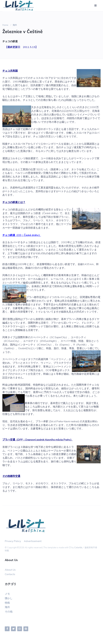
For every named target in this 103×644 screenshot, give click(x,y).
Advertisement (33, 541)
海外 (15, 25)
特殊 (7, 603)
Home (5, 25)
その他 (9, 612)
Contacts (10, 574)
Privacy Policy (13, 541)
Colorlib (78, 548)
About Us (10, 570)
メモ (7, 594)
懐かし (9, 598)
